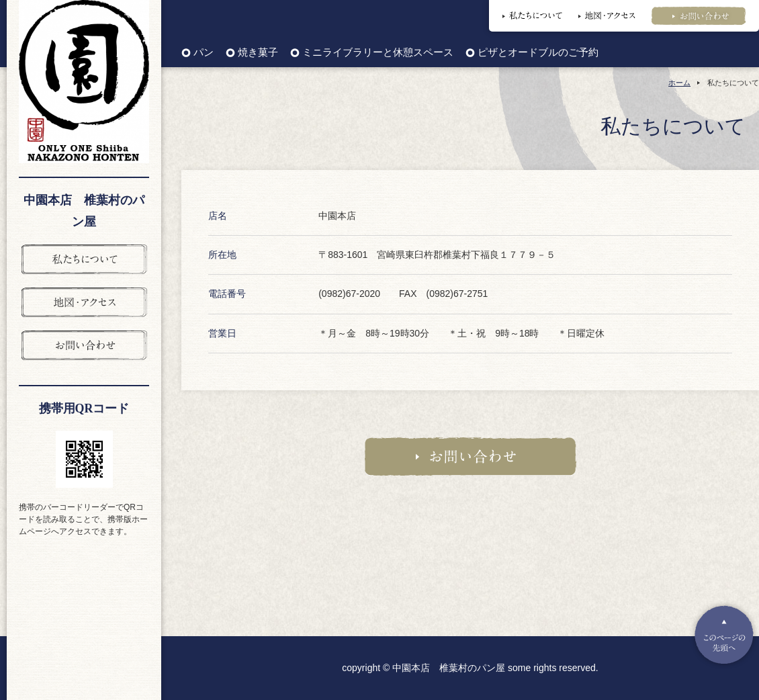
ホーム (679, 83)
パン (204, 53)
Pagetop (724, 635)
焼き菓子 (258, 53)
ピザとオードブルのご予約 (538, 53)
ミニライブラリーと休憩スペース (378, 53)
